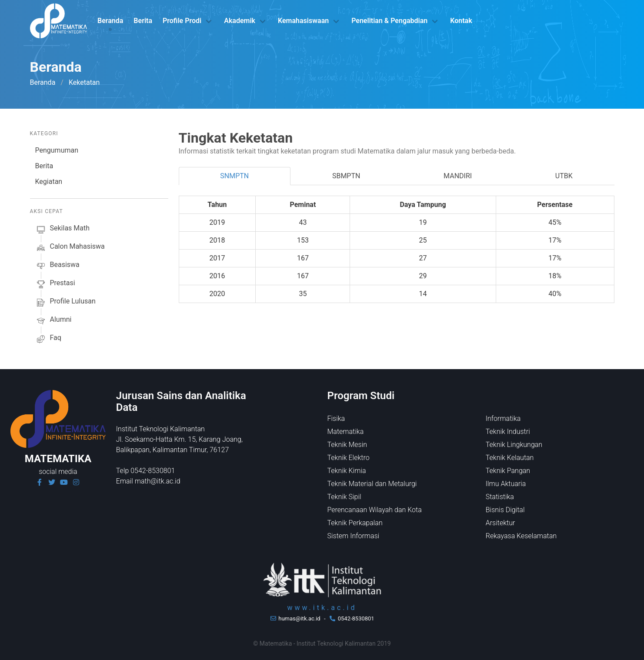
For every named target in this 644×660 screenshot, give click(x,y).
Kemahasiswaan (303, 21)
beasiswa (57, 266)
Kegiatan (49, 182)
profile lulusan (65, 303)
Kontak (461, 21)
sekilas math (63, 230)
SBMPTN (346, 176)
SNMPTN (234, 176)
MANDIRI (458, 176)
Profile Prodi (182, 21)
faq (48, 339)
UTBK (564, 176)
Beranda (110, 21)
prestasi (55, 284)
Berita (143, 21)
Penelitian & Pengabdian (389, 21)
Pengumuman (57, 150)
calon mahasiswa (70, 248)
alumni (53, 321)
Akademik (240, 21)
